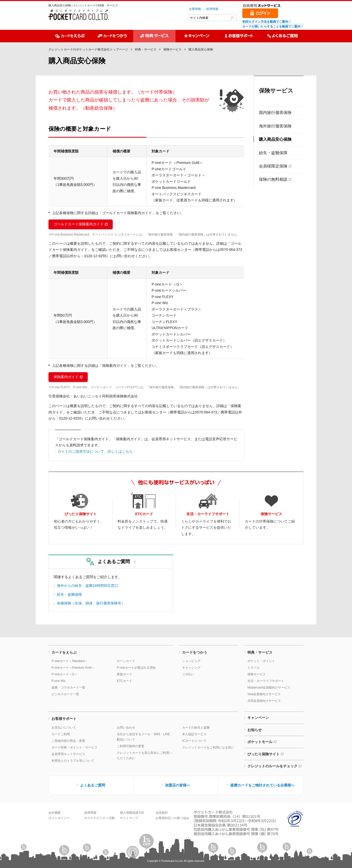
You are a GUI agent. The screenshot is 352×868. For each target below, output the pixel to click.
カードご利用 (61, 734)
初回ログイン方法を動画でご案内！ (267, 22)
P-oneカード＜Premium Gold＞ (73, 668)
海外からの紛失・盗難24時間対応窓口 (87, 586)
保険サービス (172, 49)
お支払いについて (64, 728)
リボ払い (188, 674)
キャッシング (191, 668)
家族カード (124, 674)
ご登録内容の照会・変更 (68, 741)
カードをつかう (195, 652)
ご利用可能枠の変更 (131, 746)
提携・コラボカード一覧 (68, 688)
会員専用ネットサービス (68, 754)
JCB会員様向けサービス (264, 701)
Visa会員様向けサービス (264, 694)
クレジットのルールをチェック (272, 766)
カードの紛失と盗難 (196, 728)
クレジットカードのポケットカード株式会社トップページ (88, 49)
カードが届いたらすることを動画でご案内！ (273, 27)
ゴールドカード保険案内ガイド (79, 224)
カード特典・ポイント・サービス (74, 747)
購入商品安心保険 (275, 139)
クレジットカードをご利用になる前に (208, 747)
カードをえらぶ (64, 652)
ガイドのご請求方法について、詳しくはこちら (95, 451)
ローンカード (126, 661)
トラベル (254, 668)
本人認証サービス (194, 734)
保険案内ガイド (66, 377)
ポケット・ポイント (261, 661)
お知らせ (255, 730)
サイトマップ (129, 818)
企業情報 (195, 9)
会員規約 (162, 813)
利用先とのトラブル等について (73, 761)
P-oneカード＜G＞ (64, 674)
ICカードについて (194, 741)
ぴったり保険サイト (263, 754)
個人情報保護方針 (132, 813)
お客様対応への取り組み (172, 818)
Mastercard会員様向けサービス (269, 688)
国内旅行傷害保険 (275, 113)
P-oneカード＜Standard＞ (70, 661)
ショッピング (191, 661)
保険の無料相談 (273, 179)
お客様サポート (64, 719)
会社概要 (55, 813)
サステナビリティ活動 (99, 818)
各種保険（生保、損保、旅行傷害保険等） (91, 603)
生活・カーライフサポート (266, 681)
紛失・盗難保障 (273, 153)
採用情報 (212, 9)
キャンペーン (258, 718)
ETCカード (124, 681)
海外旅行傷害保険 (275, 126)
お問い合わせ (126, 728)
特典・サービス (146, 49)
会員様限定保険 (273, 166)
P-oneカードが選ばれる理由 (136, 668)
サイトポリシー (59, 818)
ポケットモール (260, 742)
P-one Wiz (59, 681)
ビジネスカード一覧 (65, 694)
